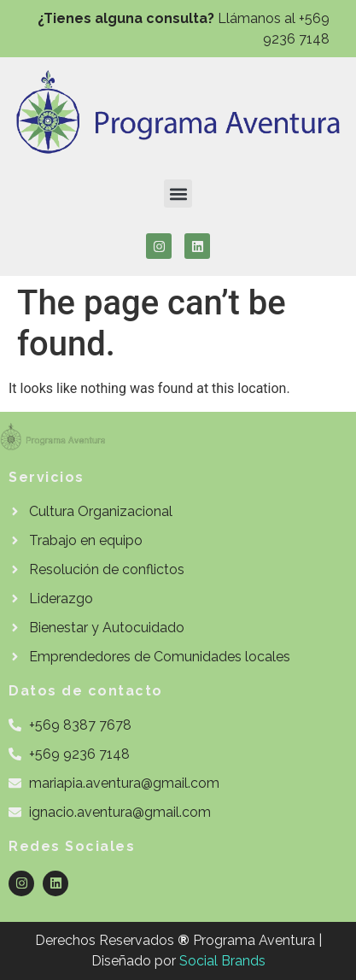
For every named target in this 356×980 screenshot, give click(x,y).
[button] (178, 194)
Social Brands (222, 961)
